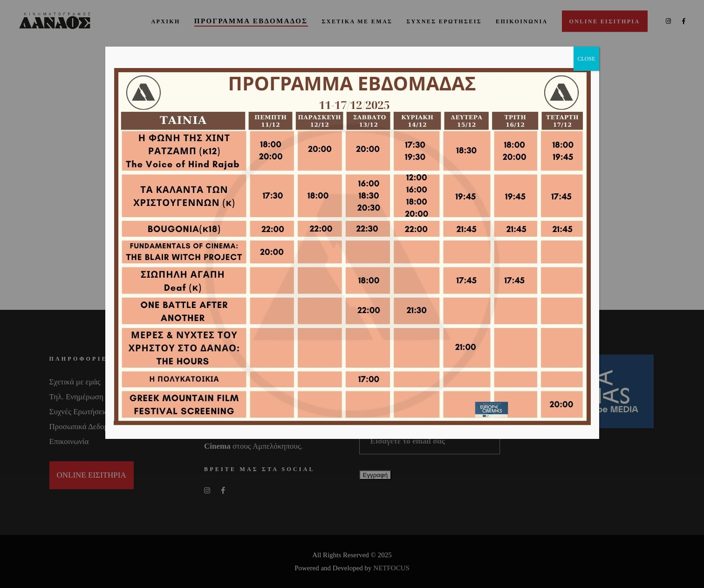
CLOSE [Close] (586, 59)
